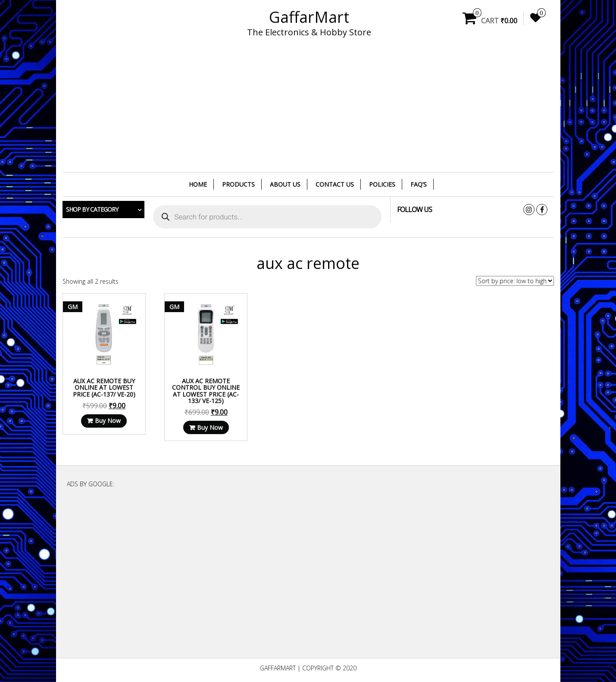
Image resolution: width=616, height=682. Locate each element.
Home (198, 184)
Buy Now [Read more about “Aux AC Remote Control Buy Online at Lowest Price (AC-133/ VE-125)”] (210, 427)
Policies (382, 184)
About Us (285, 184)
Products (238, 184)
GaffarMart (309, 17)
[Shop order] (515, 281)
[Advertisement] (308, 110)
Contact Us (335, 184)
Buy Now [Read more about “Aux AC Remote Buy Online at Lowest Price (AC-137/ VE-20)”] (108, 421)
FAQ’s (419, 184)
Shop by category (92, 209)
